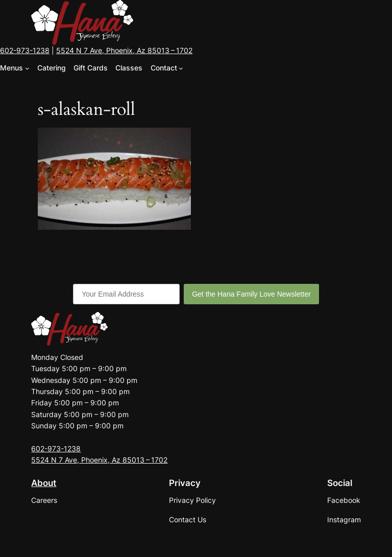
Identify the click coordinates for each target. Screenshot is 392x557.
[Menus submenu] (27, 68)
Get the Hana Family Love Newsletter (251, 294)
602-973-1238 (25, 50)
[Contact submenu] (181, 68)
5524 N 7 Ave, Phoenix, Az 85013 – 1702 (124, 50)
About (44, 483)
